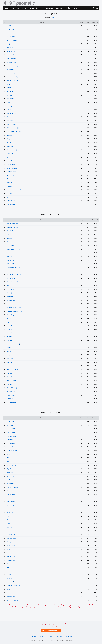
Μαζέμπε (9, 183)
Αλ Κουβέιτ (10, 161)
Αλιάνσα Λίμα (11, 260)
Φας (8, 322)
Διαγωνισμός (34, 8)
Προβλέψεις (16, 8)
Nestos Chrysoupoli (12, 275)
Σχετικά (51, 636)
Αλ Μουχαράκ (11, 546)
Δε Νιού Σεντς (11, 37)
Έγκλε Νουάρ (11, 377)
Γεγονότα (67, 8)
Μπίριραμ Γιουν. (11, 124)
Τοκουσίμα (10, 121)
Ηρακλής (9, 95)
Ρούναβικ (9, 102)
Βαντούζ (9, 293)
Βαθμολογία (49, 8)
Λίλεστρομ (10, 146)
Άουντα (9, 582)
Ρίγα (8, 516)
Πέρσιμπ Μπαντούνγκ (13, 227)
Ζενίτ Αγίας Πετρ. (12, 402)
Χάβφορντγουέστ (12, 139)
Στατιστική (59, 8)
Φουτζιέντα (10, 531)
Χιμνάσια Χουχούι (12, 172)
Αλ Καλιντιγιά (11, 91)
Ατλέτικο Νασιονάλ (12, 344)
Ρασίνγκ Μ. (10, 513)
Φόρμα (75, 8)
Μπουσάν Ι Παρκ (12, 55)
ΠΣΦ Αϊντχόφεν (11, 128)
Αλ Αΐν (9, 175)
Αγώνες (7, 8)
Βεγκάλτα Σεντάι (11, 469)
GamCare (63, 626)
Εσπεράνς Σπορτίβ (12, 308)
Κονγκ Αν (9, 157)
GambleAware (40, 626)
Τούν (8, 553)
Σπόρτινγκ (10, 194)
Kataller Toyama (11, 498)
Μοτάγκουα (10, 567)
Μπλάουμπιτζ (11, 473)
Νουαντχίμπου (11, 491)
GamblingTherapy (52, 626)
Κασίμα (9, 117)
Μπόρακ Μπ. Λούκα (13, 190)
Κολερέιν (9, 26)
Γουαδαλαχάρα (11, 395)
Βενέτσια (9, 337)
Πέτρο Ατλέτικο (11, 179)
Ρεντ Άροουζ (10, 388)
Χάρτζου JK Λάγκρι (12, 600)
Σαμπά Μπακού (11, 205)
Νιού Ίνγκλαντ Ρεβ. (12, 278)
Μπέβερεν (10, 44)
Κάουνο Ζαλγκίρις (12, 168)
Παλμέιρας (10, 242)
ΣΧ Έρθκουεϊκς (11, 66)
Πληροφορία (69, 636)
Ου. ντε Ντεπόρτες (12, 267)
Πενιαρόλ (9, 509)
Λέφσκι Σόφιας (11, 359)
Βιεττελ (9, 318)
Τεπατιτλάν (10, 399)
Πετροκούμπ (10, 99)
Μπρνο (9, 88)
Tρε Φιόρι (10, 186)
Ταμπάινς (9, 578)
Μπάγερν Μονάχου (12, 80)
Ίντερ (8, 197)
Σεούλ (9, 520)
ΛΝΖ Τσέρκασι (11, 556)
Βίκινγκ (9, 143)
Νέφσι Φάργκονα (12, 59)
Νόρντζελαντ (10, 150)
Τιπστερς (25, 8)
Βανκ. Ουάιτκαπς (12, 51)
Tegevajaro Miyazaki (13, 33)
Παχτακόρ (10, 62)
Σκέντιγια (9, 542)
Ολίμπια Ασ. (10, 575)
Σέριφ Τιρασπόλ (11, 106)
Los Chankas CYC (12, 132)
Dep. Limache (11, 245)
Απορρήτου (33, 636)
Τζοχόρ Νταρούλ (11, 29)
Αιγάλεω (9, 256)
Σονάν (9, 524)
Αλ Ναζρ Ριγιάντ (11, 70)
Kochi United (10, 231)
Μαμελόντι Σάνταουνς (13, 311)
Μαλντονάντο (11, 264)
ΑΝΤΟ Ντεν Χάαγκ (12, 201)
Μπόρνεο (9, 384)
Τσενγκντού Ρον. (12, 113)
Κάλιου (9, 589)
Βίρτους (9, 351)
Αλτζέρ (9, 304)
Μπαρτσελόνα (11, 77)
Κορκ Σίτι (9, 135)
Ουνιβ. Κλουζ (11, 153)
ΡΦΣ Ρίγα (10, 73)
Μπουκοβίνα (10, 48)
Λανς (8, 355)
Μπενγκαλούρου (12, 597)
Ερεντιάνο (10, 348)
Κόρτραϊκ (9, 340)
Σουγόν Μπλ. (11, 440)
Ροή (42, 8)
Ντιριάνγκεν (10, 571)
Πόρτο (9, 84)
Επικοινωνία (59, 636)
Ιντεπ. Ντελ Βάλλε (12, 586)
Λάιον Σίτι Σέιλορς (12, 40)
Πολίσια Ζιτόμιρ (11, 564)
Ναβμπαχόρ (10, 505)
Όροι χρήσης (42, 636)
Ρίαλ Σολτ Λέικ (11, 282)
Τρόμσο (9, 110)
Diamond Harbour (12, 164)
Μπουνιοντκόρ (11, 502)
